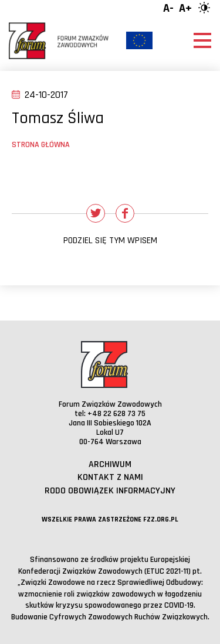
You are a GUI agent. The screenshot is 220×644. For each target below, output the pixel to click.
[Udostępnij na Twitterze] (96, 213)
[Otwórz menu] (202, 40)
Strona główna (41, 145)
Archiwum (110, 464)
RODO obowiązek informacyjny (110, 491)
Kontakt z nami (110, 477)
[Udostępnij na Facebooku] (125, 213)
